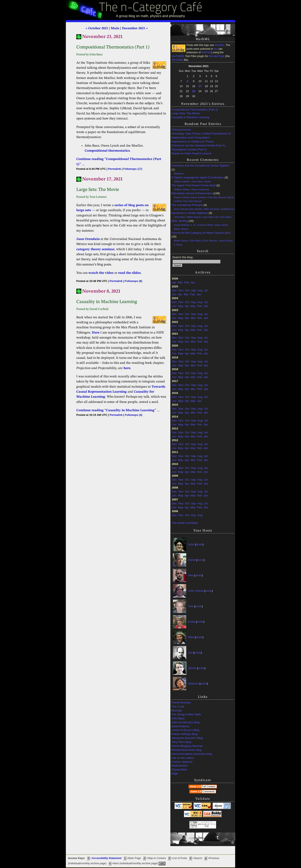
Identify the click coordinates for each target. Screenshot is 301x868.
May (181, 306)
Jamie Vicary (226, 241)
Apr (174, 282)
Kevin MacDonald (184, 209)
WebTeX (206, 52)
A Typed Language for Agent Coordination (198, 177)
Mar (180, 282)
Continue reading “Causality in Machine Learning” (116, 410)
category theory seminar (95, 249)
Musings (177, 710)
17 (200, 86)
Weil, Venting (180, 221)
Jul (206, 290)
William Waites (182, 181)
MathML (219, 45)
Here (96, 333)
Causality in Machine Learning (190, 117)
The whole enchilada (185, 523)
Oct (187, 290)
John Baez (197, 181)
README (177, 60)
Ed (217, 217)
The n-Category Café (151, 8)
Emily (192, 621)
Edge (175, 773)
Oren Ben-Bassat (217, 197)
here (127, 368)
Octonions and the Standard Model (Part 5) (198, 145)
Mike (191, 637)
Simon (192, 668)
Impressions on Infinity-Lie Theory (193, 141)
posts (199, 544)
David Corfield (182, 197)
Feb (187, 282)
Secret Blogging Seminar (187, 746)
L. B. (194, 225)
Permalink (115, 169)
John (191, 544)
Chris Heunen (210, 241)
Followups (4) (133, 415)
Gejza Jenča (221, 225)
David (192, 560)
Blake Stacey (194, 217)
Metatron (179, 174)
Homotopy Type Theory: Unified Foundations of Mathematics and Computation (201, 136)
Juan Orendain (88, 239)
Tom (191, 606)
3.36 (206, 826)
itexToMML (178, 56)
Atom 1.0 (203, 787)
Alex (191, 575)
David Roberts (182, 225)
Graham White (205, 225)
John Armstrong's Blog (186, 722)
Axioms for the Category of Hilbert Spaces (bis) (201, 233)
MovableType (217, 56)
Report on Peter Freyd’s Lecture (191, 153)
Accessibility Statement (107, 858)
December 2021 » (135, 28)
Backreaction (180, 766)
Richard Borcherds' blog (186, 750)
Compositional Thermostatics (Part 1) (195, 110)
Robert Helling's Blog (185, 734)
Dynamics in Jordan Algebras (190, 213)
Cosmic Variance (182, 762)
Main (115, 28)
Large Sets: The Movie (186, 113)
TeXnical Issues (181, 130)
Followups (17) (133, 169)
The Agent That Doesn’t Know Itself (193, 185)
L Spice (178, 245)
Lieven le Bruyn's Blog (185, 730)
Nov (181, 290)
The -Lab (178, 706)
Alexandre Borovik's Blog (187, 738)
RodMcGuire (228, 209)
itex (216, 49)
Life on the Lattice (183, 758)
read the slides (129, 273)
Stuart (208, 181)
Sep (194, 290)
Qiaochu (193, 683)
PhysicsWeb (179, 770)
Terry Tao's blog (181, 742)
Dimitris (199, 209)
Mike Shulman (212, 209)
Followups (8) (133, 281)
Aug (200, 290)
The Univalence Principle (187, 205)
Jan (193, 282)
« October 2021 (97, 28)
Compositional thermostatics (107, 151)
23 (194, 91)
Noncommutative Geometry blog (192, 754)
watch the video (101, 273)
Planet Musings (181, 702)
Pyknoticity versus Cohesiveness (192, 193)
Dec (174, 290)
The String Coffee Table (186, 714)
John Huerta (196, 591)
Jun (174, 294)
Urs (190, 652)
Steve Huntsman (200, 189)
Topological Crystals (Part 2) (189, 149)
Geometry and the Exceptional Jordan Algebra (200, 166)
